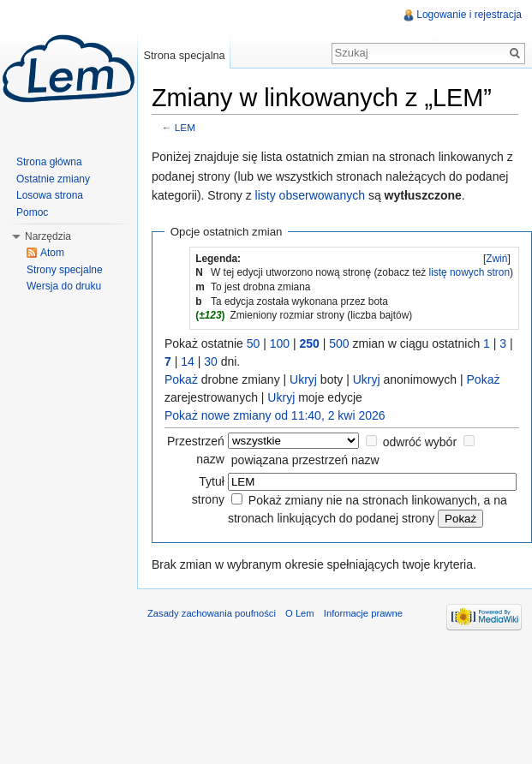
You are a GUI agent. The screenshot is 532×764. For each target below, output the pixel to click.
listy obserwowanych (310, 195)
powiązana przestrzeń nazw (305, 460)
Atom (52, 253)
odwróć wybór (420, 442)
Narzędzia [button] (48, 236)
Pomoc (32, 212)
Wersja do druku (64, 286)
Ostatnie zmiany (53, 179)
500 (339, 343)
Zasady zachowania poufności (212, 613)
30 (211, 361)
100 (280, 343)
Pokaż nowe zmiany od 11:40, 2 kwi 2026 (275, 415)
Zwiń (496, 259)
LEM (185, 127)
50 (254, 343)
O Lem (300, 613)
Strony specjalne (65, 270)
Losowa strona (50, 195)
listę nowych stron (470, 272)
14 (188, 361)
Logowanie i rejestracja (469, 15)
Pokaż (181, 379)
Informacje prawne (363, 613)
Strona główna (49, 162)
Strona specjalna (184, 55)
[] (497, 259)
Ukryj (303, 379)
